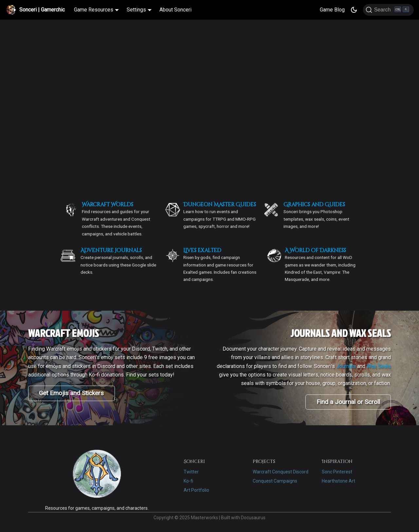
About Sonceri (175, 10)
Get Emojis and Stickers (71, 393)
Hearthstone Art (338, 481)
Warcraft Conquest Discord (281, 472)
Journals (346, 366)
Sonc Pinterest (337, 472)
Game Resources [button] (94, 10)
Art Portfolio (196, 490)
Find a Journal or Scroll (348, 402)
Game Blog (332, 10)
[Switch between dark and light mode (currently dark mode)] (354, 10)
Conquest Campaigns (275, 481)
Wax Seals (379, 366)
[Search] (388, 10)
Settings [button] (136, 10)
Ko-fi (188, 481)
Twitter (191, 472)
